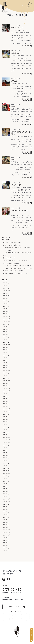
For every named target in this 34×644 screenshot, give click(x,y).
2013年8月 (6, 478)
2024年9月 (6, 324)
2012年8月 (6, 509)
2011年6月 (6, 545)
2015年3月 (6, 430)
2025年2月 (6, 311)
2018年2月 (6, 376)
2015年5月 (6, 424)
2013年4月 (6, 489)
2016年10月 (7, 391)
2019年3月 (6, 365)
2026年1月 (6, 288)
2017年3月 (6, 386)
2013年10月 (7, 473)
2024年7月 (6, 329)
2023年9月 (6, 347)
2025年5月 (6, 306)
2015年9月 (6, 417)
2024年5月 (6, 334)
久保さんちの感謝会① (10, 245)
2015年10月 (7, 414)
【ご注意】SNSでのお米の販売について (15, 266)
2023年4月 (6, 360)
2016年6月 (6, 396)
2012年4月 (6, 520)
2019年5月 (6, 363)
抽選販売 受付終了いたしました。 (13, 273)
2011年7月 (6, 543)
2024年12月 (7, 316)
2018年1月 (6, 378)
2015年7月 (6, 419)
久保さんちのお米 (4, 7)
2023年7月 (6, 352)
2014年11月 (7, 440)
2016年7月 (6, 394)
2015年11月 (7, 412)
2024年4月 (6, 337)
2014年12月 (7, 437)
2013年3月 (6, 491)
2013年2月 (6, 494)
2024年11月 (7, 319)
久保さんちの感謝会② (10, 243)
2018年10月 (7, 370)
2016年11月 (7, 388)
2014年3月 (6, 460)
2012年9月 (6, 507)
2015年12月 (7, 409)
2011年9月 (6, 538)
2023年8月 (6, 350)
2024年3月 (6, 340)
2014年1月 (6, 466)
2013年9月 (6, 476)
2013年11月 (7, 471)
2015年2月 (6, 432)
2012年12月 (7, 499)
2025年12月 (7, 291)
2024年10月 (7, 321)
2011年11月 (7, 532)
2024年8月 (6, 327)
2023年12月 (7, 342)
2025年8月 (6, 298)
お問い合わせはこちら (17, 607)
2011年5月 (6, 548)
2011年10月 (7, 535)
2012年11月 (7, 502)
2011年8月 (6, 540)
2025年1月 (6, 314)
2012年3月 (6, 522)
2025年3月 (6, 309)
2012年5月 (6, 517)
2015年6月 (6, 422)
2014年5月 (6, 455)
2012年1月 (6, 527)
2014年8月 (6, 448)
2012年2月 (6, 525)
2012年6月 (6, 514)
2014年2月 (6, 463)
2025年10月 (7, 296)
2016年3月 (6, 404)
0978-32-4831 (13, 589)
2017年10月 (7, 381)
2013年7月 (6, 481)
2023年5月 (6, 358)
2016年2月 (6, 406)
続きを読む (26, 46)
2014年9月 (6, 445)
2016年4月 (6, 401)
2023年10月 (7, 345)
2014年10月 (7, 442)
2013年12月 (7, 468)
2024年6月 (6, 332)
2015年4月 (6, 427)
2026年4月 (6, 283)
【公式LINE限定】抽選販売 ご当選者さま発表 (17, 253)
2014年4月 (6, 458)
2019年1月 (6, 368)
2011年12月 (7, 530)
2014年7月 (6, 450)
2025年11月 (7, 293)
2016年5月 (6, 399)
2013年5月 (6, 486)
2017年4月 (6, 383)
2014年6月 (6, 453)
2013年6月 (6, 484)
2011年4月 (6, 551)
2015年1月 (6, 435)
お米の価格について (9, 263)
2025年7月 (6, 301)
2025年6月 (6, 304)
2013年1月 (6, 496)
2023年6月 (6, 355)
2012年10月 (7, 504)
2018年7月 (6, 373)
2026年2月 (6, 285)
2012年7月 (6, 512)
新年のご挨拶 (7, 258)
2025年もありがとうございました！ (14, 260)
